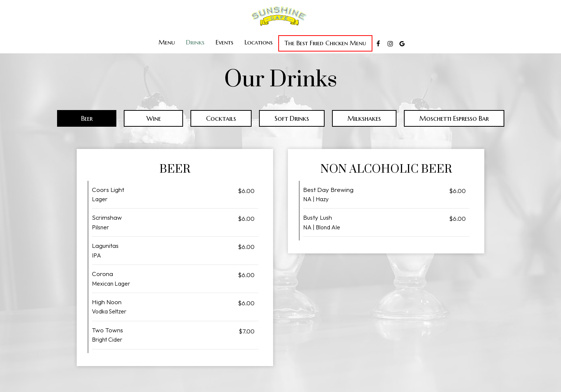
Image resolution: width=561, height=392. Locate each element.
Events (225, 43)
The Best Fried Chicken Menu (325, 43)
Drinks (195, 43)
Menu (167, 43)
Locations (259, 43)
